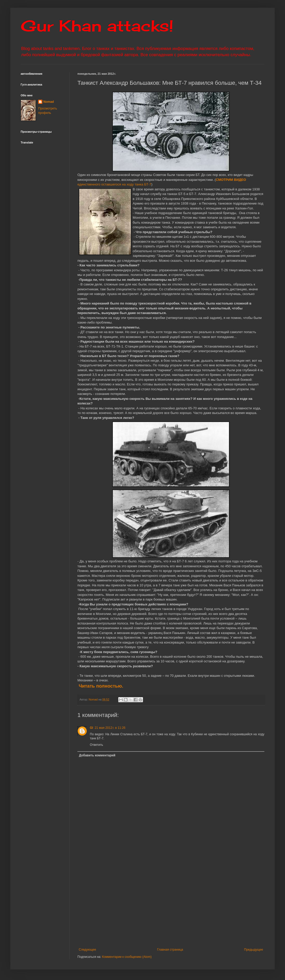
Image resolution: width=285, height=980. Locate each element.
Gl (92, 728)
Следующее (87, 950)
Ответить (96, 745)
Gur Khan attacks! (97, 26)
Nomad (49, 102)
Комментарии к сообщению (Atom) (127, 957)
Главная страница (170, 950)
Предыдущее (254, 950)
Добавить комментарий (97, 755)
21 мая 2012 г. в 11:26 (110, 728)
